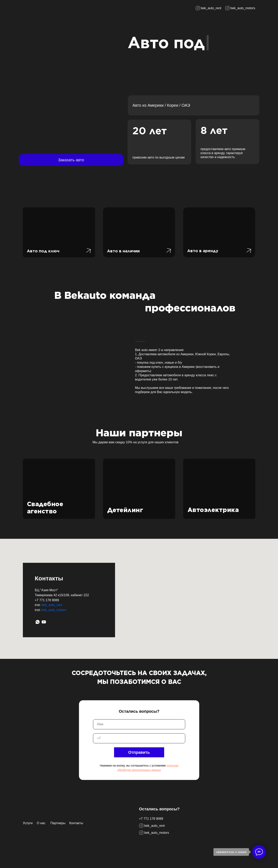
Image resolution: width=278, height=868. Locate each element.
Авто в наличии (123, 251)
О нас (41, 823)
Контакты (76, 823)
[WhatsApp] (38, 622)
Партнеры (58, 823)
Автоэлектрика (213, 510)
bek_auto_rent (52, 605)
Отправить (139, 752)
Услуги (28, 823)
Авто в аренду (203, 251)
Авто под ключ (43, 251)
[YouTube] (44, 622)
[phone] (139, 738)
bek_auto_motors (54, 610)
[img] (34, 8)
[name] (139, 724)
